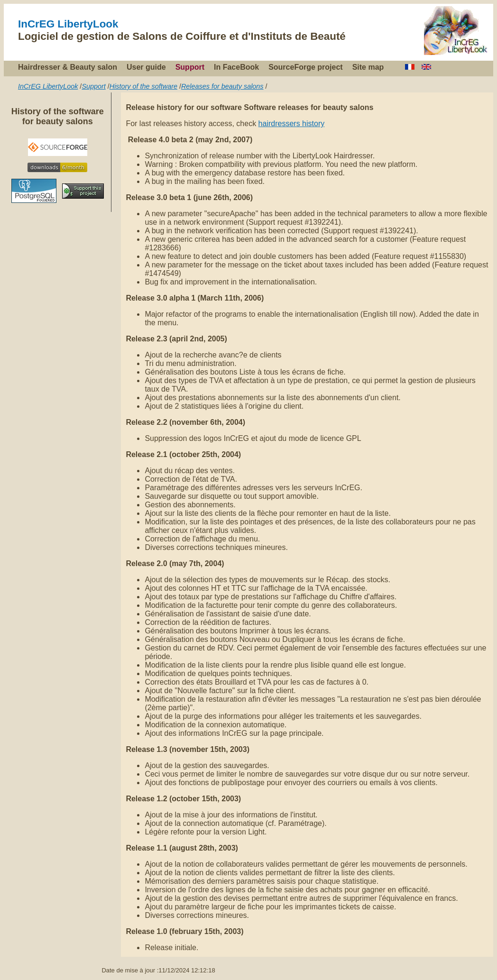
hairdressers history (292, 124)
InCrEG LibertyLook (68, 24)
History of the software (143, 86)
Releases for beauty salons (222, 86)
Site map (368, 67)
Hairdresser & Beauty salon (68, 67)
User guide (146, 67)
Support (190, 67)
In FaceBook (236, 67)
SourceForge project (305, 67)
